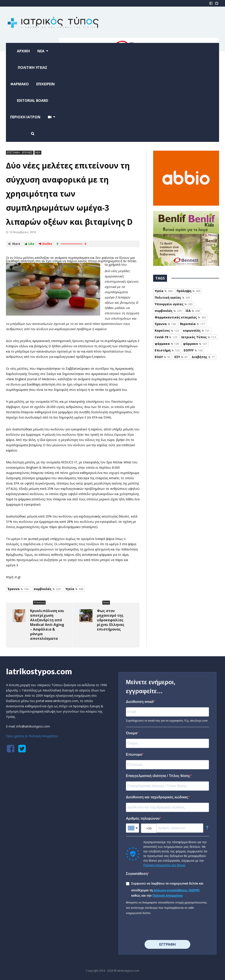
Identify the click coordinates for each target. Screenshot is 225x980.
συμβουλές (47, 589)
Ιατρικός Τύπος (199, 337)
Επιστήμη (167, 350)
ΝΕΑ (38, 153)
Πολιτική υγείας (172, 297)
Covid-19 (166, 337)
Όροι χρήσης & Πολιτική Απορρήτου (32, 736)
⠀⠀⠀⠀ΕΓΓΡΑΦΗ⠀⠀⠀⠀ (167, 944)
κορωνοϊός (196, 330)
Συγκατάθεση (137, 874)
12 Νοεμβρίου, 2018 (23, 232)
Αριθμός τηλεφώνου (143, 818)
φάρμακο (195, 344)
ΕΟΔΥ (162, 357)
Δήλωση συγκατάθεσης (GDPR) (177, 890)
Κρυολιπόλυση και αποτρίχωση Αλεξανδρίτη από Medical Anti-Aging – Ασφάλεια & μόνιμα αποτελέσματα (47, 625)
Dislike (45, 244)
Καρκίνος (167, 330)
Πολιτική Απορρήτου (168, 896)
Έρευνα (18, 589)
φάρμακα (167, 344)
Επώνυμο (134, 754)
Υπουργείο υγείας (174, 304)
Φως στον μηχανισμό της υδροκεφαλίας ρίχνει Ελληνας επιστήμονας (111, 620)
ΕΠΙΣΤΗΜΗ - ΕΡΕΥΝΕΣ (20, 153)
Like (30, 244)
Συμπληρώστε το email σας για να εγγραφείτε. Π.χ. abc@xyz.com (167, 721)
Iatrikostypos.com (39, 671)
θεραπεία (192, 324)
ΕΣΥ (181, 357)
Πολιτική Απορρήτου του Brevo (164, 865)
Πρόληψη (189, 291)
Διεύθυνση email (140, 702)
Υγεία (74, 589)
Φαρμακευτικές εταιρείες (180, 317)
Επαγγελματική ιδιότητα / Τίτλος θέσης (158, 776)
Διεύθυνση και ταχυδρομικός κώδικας (157, 797)
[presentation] (159, 928)
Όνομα (132, 733)
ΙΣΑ (193, 311)
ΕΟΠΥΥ (193, 350)
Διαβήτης (203, 357)
